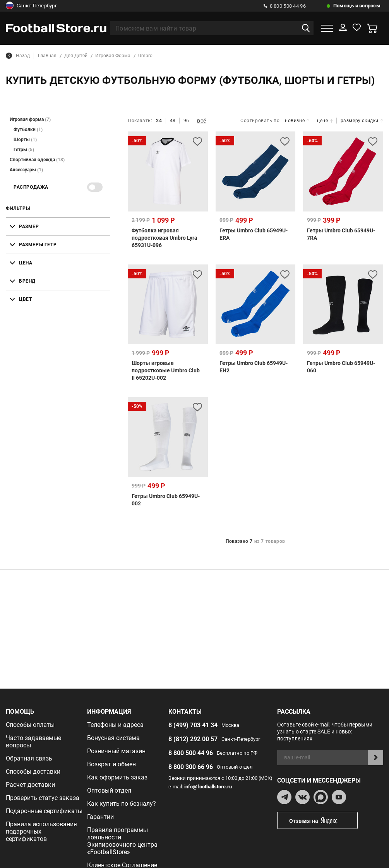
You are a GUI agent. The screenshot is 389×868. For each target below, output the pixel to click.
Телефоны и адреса (115, 725)
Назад (18, 56)
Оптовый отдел (109, 790)
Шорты (25, 140)
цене (325, 121)
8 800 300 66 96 (191, 767)
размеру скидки (362, 121)
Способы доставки (33, 772)
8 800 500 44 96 (285, 6)
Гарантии (100, 817)
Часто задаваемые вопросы (33, 742)
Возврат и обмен (111, 764)
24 (159, 121)
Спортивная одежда (37, 160)
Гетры (24, 150)
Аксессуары (26, 170)
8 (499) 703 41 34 (193, 725)
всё (202, 121)
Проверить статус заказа (43, 798)
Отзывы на (323, 821)
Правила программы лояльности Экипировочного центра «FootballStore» (122, 841)
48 (173, 121)
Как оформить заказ (117, 777)
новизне (297, 121)
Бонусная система (113, 738)
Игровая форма (30, 119)
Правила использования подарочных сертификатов (41, 831)
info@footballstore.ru (208, 787)
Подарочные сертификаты (44, 811)
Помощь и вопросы (357, 6)
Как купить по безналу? (122, 804)
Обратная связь (29, 758)
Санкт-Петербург (31, 6)
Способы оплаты (30, 725)
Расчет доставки (30, 785)
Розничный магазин (116, 751)
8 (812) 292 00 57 (193, 739)
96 (186, 121)
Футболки (28, 130)
